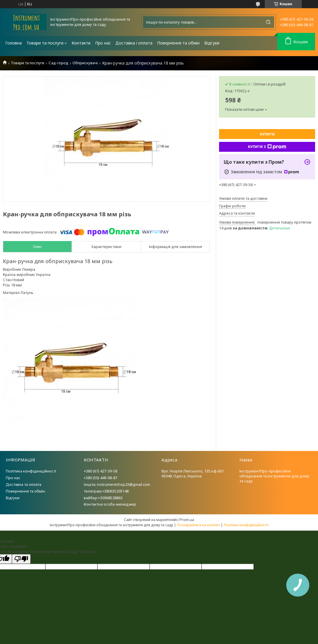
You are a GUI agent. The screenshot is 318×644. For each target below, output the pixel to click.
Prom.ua (187, 520)
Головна (14, 43)
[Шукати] (268, 22)
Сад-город (58, 63)
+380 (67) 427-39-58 (101, 471)
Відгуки (212, 43)
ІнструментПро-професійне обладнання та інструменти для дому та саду (274, 476)
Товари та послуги (45, 43)
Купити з (267, 147)
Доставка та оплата (24, 484)
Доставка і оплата (134, 43)
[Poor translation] (21, 559)
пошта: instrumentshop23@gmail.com (117, 484)
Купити (267, 134)
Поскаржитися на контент (198, 525)
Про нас (103, 43)
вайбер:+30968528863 (103, 498)
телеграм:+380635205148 (106, 491)
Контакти (81, 43)
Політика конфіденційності (31, 471)
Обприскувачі (85, 63)
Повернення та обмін (178, 43)
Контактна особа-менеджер (110, 504)
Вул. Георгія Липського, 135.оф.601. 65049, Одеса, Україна (193, 473)
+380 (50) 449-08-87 (101, 478)
